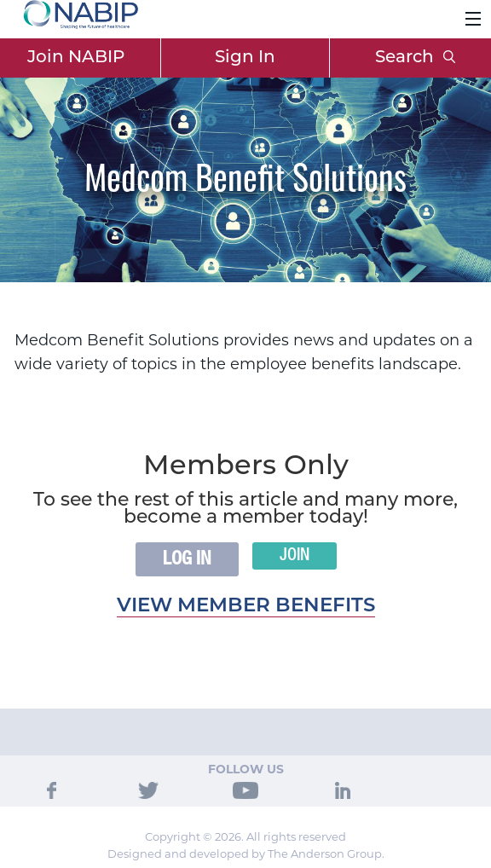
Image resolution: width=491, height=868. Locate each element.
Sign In (245, 58)
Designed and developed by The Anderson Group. (246, 854)
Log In (187, 559)
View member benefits (246, 607)
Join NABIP (76, 58)
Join (295, 556)
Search (415, 58)
